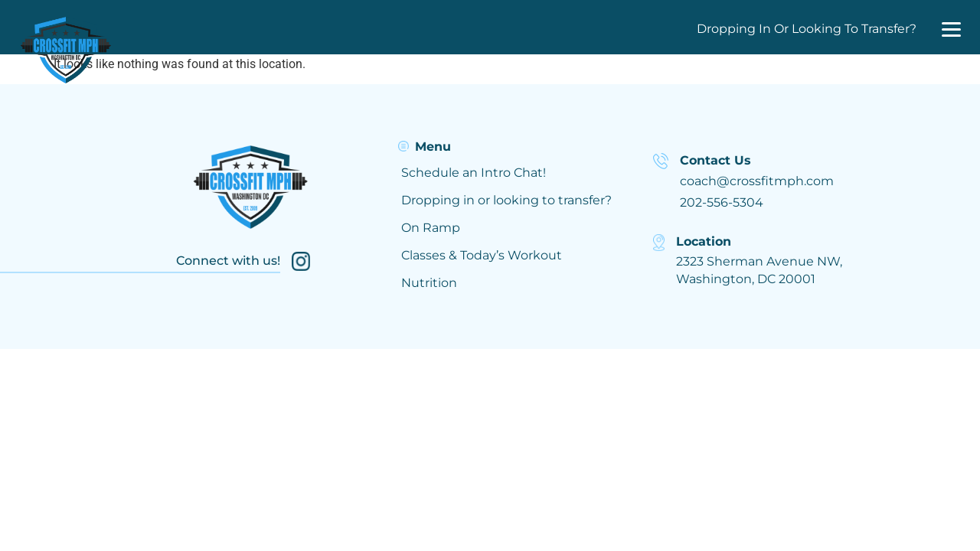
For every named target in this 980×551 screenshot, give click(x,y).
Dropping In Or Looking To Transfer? (807, 29)
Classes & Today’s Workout (482, 255)
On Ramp (431, 228)
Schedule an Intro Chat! (474, 173)
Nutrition (429, 283)
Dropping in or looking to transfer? (506, 200)
